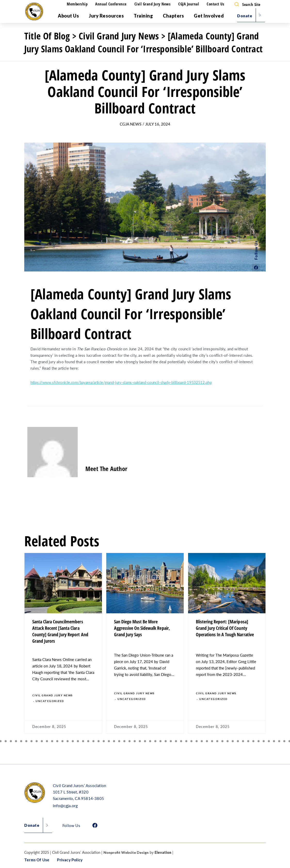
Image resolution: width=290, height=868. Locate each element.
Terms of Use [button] (37, 860)
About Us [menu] (68, 16)
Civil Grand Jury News (153, 4)
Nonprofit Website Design (126, 853)
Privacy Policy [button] (70, 860)
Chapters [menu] (173, 16)
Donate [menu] (245, 16)
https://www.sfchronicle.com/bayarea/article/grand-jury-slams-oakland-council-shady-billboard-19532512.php (121, 382)
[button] (6, 741)
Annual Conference (111, 4)
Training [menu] (143, 16)
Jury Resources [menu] (106, 16)
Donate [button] (32, 825)
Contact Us (215, 4)
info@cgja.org (65, 805)
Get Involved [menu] (209, 16)
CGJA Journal (189, 4)
